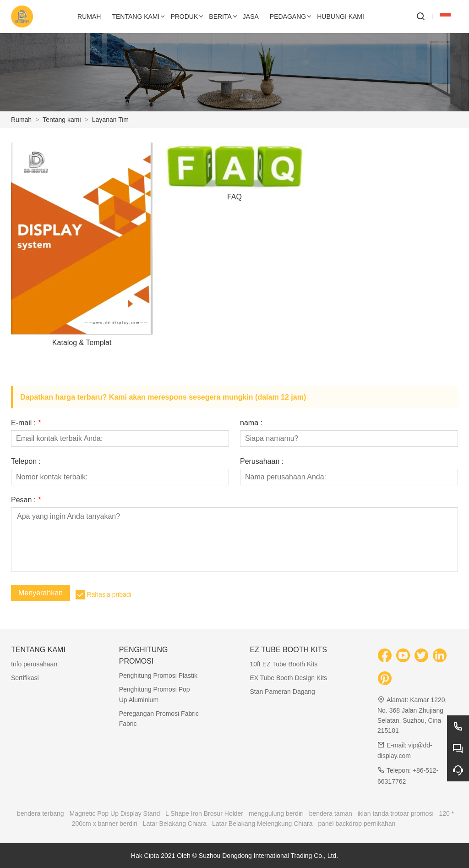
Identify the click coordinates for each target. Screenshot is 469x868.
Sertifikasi (25, 678)
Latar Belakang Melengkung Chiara (262, 824)
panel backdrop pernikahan (357, 824)
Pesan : (26, 500)
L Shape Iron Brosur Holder (204, 813)
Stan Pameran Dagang (282, 692)
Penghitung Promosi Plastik (158, 676)
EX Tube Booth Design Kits (288, 678)
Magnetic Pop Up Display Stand (115, 813)
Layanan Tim (110, 120)
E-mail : (26, 423)
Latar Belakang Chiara (175, 824)
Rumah (21, 120)
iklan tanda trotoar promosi (396, 813)
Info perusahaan (34, 664)
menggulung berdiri (276, 813)
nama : (251, 423)
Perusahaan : (262, 461)
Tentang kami (62, 120)
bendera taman (331, 813)
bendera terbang (41, 813)
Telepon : (26, 461)
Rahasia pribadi (109, 594)
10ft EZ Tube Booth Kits (284, 664)
